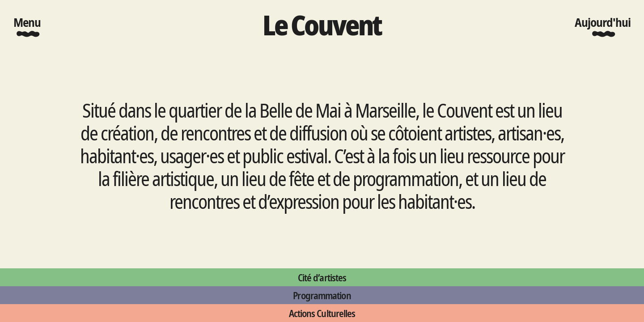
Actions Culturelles (322, 313)
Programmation (322, 295)
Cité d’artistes (322, 277)
